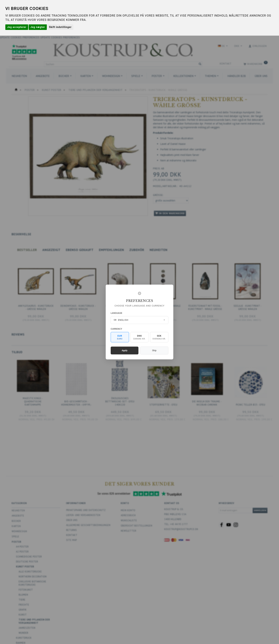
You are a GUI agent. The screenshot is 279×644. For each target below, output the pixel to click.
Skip (154, 350)
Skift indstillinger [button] (60, 27)
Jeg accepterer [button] (17, 27)
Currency (116, 329)
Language (116, 313)
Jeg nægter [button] (38, 27)
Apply (125, 350)
